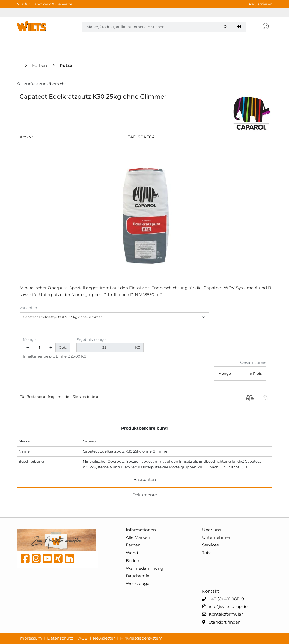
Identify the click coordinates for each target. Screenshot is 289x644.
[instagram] (36, 560)
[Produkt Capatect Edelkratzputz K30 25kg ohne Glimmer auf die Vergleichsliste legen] (250, 399)
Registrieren (261, 4)
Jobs (207, 553)
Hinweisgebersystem (141, 638)
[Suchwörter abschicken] (227, 27)
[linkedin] (69, 560)
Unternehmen (217, 537)
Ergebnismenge (91, 339)
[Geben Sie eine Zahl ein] (39, 348)
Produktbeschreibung (144, 428)
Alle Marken (138, 537)
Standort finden (221, 622)
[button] (266, 27)
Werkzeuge (138, 584)
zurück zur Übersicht (41, 84)
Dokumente (145, 495)
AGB (83, 638)
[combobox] (164, 27)
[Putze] (66, 65)
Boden (132, 561)
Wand (132, 553)
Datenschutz (60, 638)
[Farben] (40, 65)
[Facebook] (25, 560)
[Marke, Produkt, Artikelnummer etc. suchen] (227, 27)
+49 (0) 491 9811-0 (223, 599)
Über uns (212, 530)
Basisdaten (145, 479)
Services (210, 545)
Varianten (28, 308)
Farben (133, 545)
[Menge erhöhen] (51, 348)
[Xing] (58, 560)
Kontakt (211, 591)
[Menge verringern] (28, 348)
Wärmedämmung (144, 568)
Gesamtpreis (253, 362)
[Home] (19, 65)
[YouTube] (47, 560)
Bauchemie (138, 576)
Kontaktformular (223, 614)
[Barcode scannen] (239, 26)
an (98, 397)
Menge (29, 339)
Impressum (30, 638)
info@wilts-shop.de (225, 607)
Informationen (141, 530)
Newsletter (104, 638)
